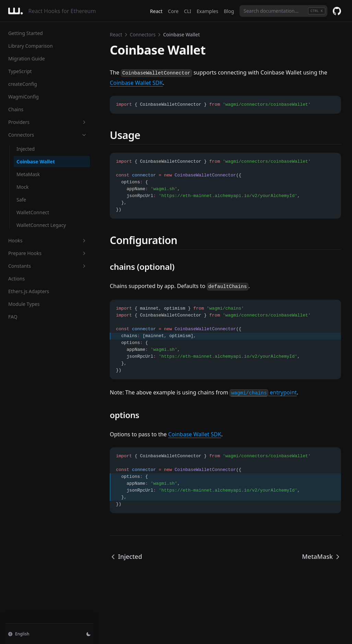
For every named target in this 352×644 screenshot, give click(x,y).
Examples (207, 11)
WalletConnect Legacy (41, 225)
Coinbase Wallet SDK (136, 83)
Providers (48, 122)
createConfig (23, 84)
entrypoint (263, 392)
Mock (22, 187)
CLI (187, 11)
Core (173, 11)
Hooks (48, 240)
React (156, 11)
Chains (16, 109)
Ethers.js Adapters (29, 291)
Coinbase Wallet (36, 162)
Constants (48, 266)
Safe (21, 200)
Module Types (24, 304)
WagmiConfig (24, 97)
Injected (26, 149)
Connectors (48, 135)
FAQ (13, 317)
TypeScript (20, 71)
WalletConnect (33, 212)
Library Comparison (31, 46)
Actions (16, 279)
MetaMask (28, 174)
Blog (229, 11)
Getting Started (26, 33)
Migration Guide (27, 59)
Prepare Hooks (48, 253)
